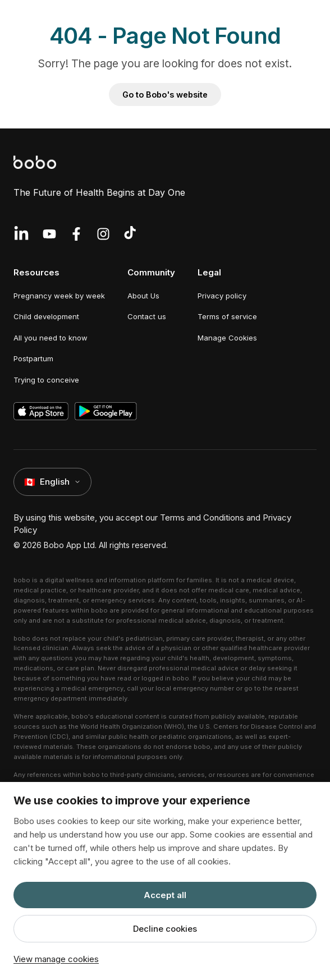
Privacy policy (222, 296)
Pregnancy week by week (59, 296)
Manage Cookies (227, 338)
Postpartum (33, 358)
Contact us (147, 316)
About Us (143, 296)
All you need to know (51, 338)
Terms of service (227, 316)
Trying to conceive (46, 380)
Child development (46, 316)
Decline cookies (165, 929)
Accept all (165, 895)
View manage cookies (56, 959)
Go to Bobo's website (165, 95)
